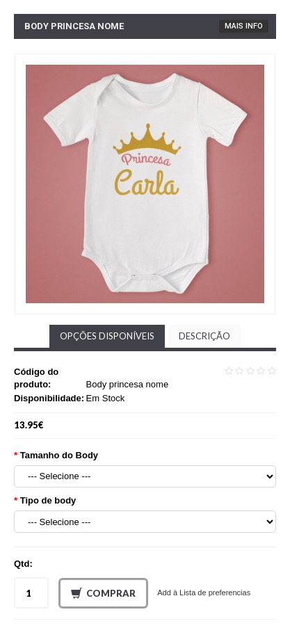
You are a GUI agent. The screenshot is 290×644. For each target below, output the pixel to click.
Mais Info (244, 26)
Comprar (103, 594)
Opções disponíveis (107, 336)
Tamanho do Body (59, 455)
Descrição (204, 336)
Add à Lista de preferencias (204, 593)
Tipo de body (48, 500)
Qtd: (23, 564)
